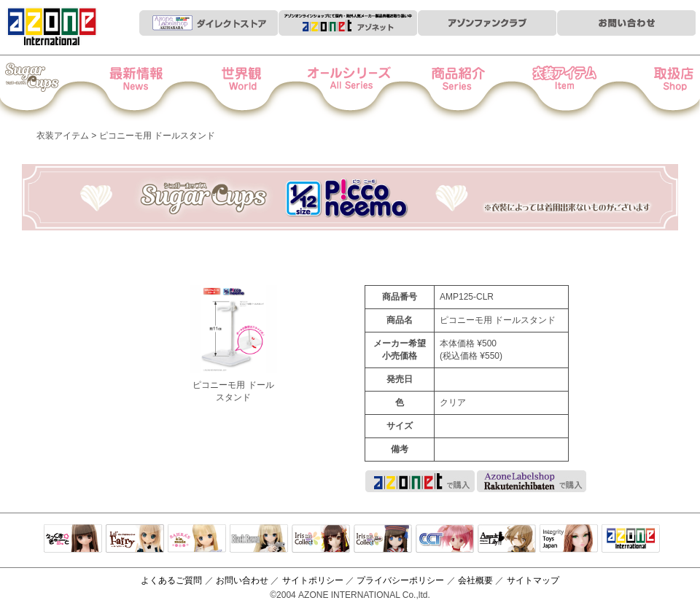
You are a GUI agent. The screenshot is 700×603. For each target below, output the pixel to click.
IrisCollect (321, 540)
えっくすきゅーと (73, 540)
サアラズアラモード (197, 540)
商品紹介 (450, 88)
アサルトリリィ (507, 540)
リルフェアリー (135, 540)
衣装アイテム (550, 88)
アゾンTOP (631, 540)
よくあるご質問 (171, 580)
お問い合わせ (242, 580)
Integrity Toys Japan (569, 540)
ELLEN (383, 540)
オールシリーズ (350, 88)
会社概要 (475, 580)
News (151, 88)
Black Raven (259, 540)
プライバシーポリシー (400, 580)
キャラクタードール (445, 540)
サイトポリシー (313, 580)
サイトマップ (533, 580)
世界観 (250, 88)
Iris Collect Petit (50, 88)
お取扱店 (650, 88)
